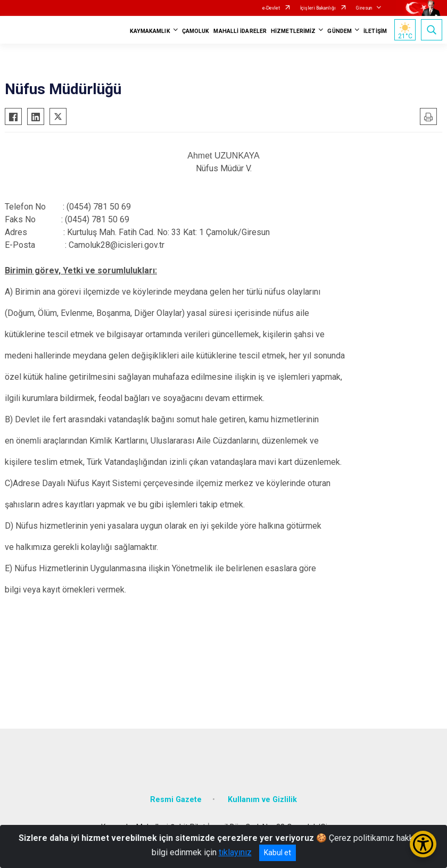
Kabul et (278, 853)
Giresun (364, 8)
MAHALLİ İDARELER (240, 31)
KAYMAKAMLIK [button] (150, 31)
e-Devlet (271, 8)
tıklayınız (235, 852)
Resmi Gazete (176, 800)
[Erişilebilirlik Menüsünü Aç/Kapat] (423, 844)
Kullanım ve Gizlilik (262, 800)
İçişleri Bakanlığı (318, 8)
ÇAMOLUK (196, 31)
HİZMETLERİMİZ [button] (293, 31)
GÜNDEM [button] (340, 31)
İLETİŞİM (375, 31)
